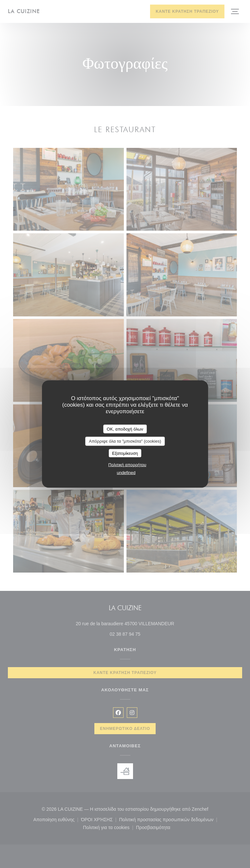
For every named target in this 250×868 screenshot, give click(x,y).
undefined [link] (126, 473)
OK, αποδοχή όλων (125, 429)
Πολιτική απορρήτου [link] (127, 465)
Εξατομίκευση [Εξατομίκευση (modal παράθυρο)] (125, 453)
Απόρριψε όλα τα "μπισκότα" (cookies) (125, 441)
